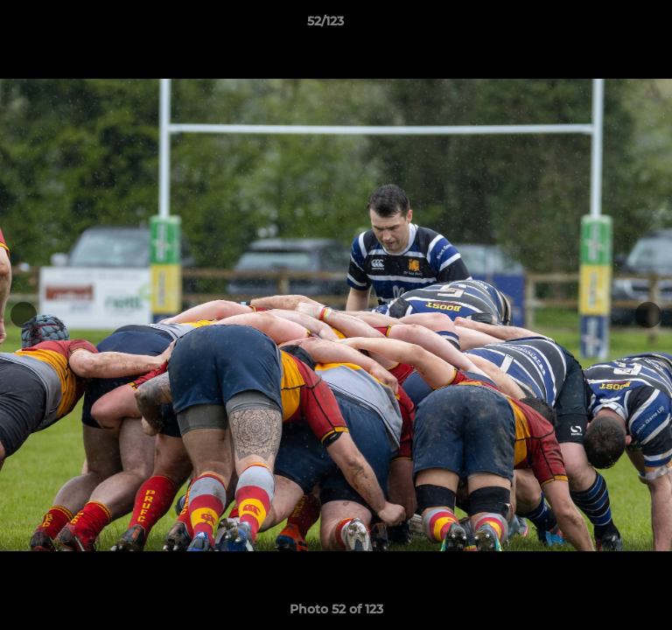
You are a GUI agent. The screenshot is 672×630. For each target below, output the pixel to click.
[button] (609, 25)
